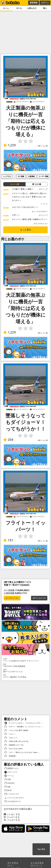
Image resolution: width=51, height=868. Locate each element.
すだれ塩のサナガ (12, 802)
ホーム (6, 8)
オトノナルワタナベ (40, 211)
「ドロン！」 (11, 734)
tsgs (7, 787)
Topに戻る (41, 849)
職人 (45, 8)
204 (8, 440)
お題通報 (31, 176)
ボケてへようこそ (39, 598)
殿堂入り (11, 866)
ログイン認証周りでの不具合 (26, 676)
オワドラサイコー (41, 224)
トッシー (44, 204)
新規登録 (34, 3)
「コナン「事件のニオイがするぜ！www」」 (22, 752)
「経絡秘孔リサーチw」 (15, 745)
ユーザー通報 (44, 176)
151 (8, 540)
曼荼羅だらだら (12, 768)
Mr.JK (8, 790)
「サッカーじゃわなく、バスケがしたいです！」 (24, 723)
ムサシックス (11, 772)
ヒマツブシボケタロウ (14, 798)
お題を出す (32, 8)
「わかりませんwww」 (14, 749)
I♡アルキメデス (12, 794)
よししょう (43, 215)
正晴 (7, 779)
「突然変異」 (11, 756)
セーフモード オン (12, 598)
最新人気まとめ (36, 866)
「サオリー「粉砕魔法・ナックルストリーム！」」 (25, 727)
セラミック (43, 189)
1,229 (10, 145)
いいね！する (12, 814)
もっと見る (26, 230)
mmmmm (9, 783)
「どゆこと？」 (12, 738)
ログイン (45, 3)
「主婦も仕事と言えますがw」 (17, 741)
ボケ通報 (21, 176)
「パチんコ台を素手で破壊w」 (17, 730)
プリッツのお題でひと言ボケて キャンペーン (26, 660)
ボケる (19, 8)
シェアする (7, 176)
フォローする (12, 817)
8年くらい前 (43, 146)
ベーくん (9, 776)
